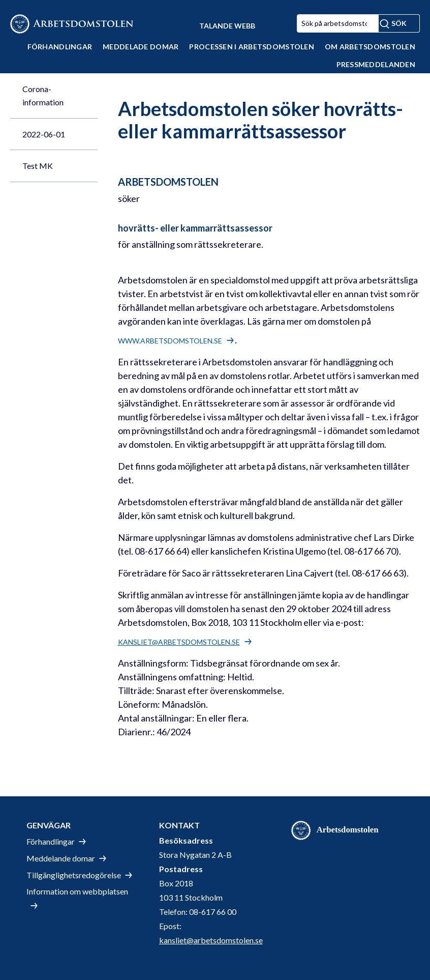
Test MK (38, 166)
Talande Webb (227, 26)
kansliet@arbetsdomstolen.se (179, 642)
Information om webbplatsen (77, 891)
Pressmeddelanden (376, 64)
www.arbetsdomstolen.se (170, 341)
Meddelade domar (141, 47)
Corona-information (43, 95)
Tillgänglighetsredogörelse (74, 875)
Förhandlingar (60, 47)
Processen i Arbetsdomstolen (252, 47)
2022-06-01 (44, 134)
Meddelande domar (61, 858)
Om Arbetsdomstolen (370, 47)
